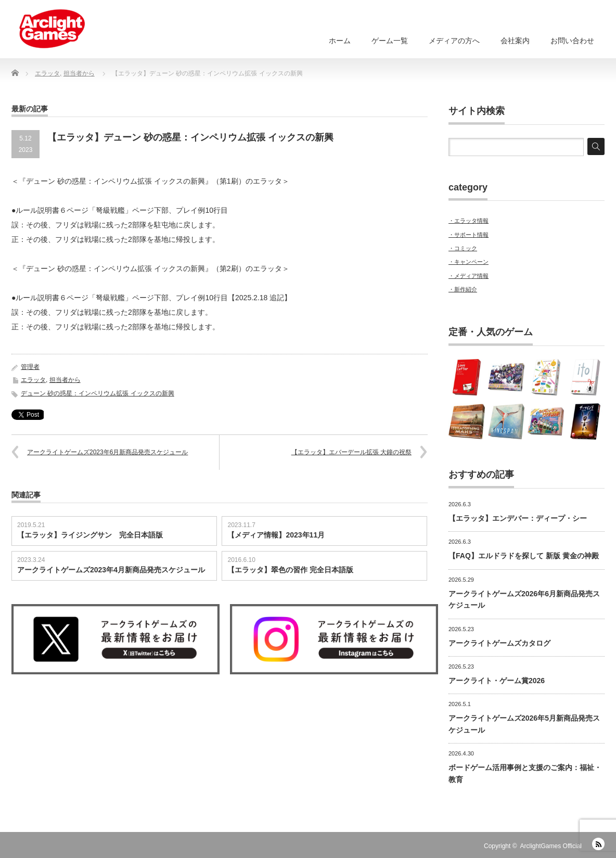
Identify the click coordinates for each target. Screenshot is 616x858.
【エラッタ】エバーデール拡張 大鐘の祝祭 (351, 452)
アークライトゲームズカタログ (499, 643)
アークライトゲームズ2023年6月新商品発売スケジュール (107, 452)
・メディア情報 (469, 276)
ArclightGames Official (551, 846)
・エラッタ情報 (469, 221)
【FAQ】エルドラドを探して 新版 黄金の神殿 (524, 556)
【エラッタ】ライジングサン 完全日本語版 (90, 535)
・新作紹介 (463, 289)
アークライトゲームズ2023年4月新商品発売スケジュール (111, 570)
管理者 (30, 367)
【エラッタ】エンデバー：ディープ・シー (518, 518)
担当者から (65, 380)
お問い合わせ (572, 41)
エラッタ (33, 380)
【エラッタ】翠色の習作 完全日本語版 (290, 570)
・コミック (463, 248)
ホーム (340, 41)
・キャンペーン (469, 262)
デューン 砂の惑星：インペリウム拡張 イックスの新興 (98, 393)
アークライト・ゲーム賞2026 (497, 681)
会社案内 (515, 41)
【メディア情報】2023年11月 (276, 535)
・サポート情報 (469, 235)
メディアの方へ (454, 41)
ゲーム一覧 (390, 41)
